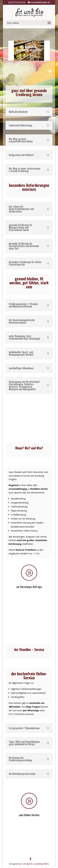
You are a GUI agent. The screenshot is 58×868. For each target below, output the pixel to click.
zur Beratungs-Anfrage (29, 587)
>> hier (36, 553)
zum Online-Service (29, 815)
